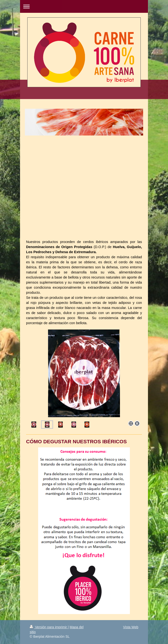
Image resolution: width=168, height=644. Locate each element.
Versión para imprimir (49, 627)
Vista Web (131, 627)
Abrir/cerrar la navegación (84, 6)
